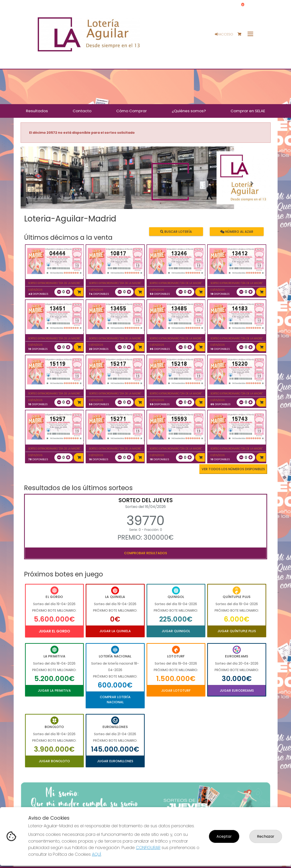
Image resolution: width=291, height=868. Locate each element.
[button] (39, 184)
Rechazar (266, 836)
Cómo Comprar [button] (131, 111)
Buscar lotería (176, 232)
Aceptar (224, 836)
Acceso (224, 34)
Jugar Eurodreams (237, 691)
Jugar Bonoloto (54, 761)
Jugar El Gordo (54, 631)
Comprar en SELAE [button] (248, 111)
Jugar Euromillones (115, 761)
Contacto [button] (82, 111)
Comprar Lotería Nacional (115, 700)
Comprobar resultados (145, 553)
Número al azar (237, 232)
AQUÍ (97, 854)
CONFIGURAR (148, 848)
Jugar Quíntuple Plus (237, 631)
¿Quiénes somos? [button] (189, 111)
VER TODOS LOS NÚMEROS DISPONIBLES (233, 469)
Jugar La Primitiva (54, 691)
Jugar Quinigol (176, 631)
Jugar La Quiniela (115, 631)
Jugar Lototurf (176, 691)
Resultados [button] (37, 111)
